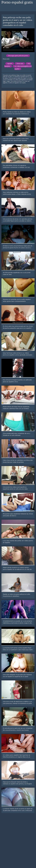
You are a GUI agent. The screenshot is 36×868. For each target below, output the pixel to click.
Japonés (10, 64)
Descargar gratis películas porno (18, 56)
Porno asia (20, 64)
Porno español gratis (17, 2)
